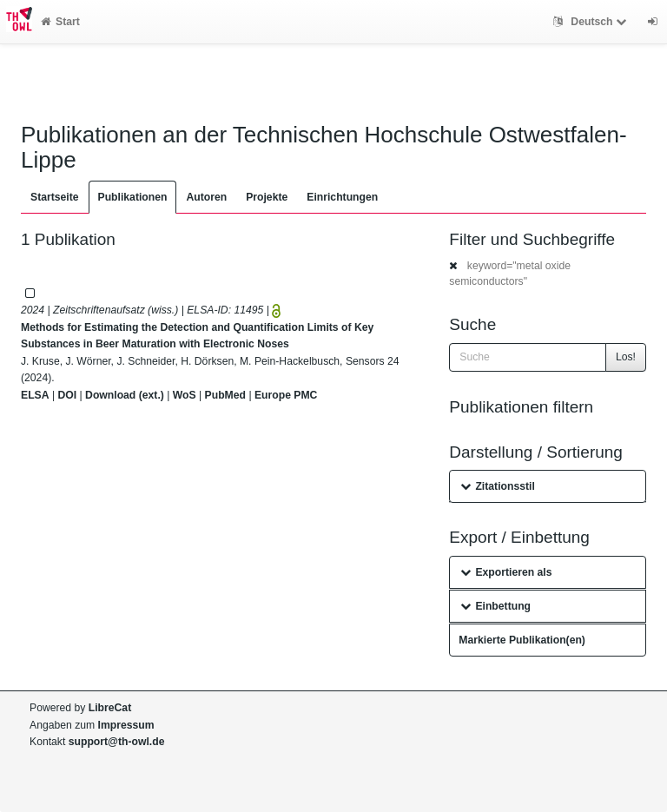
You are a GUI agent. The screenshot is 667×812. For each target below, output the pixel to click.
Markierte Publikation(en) (522, 640)
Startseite (55, 197)
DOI (67, 395)
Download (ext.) (125, 395)
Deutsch (592, 22)
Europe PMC (286, 395)
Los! (626, 357)
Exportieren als (506, 572)
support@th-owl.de (117, 742)
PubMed (225, 395)
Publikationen (133, 197)
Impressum (126, 725)
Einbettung (495, 606)
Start (60, 22)
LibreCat (110, 708)
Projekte (267, 197)
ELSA (35, 395)
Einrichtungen (342, 197)
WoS (185, 395)
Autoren (206, 197)
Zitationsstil (497, 486)
